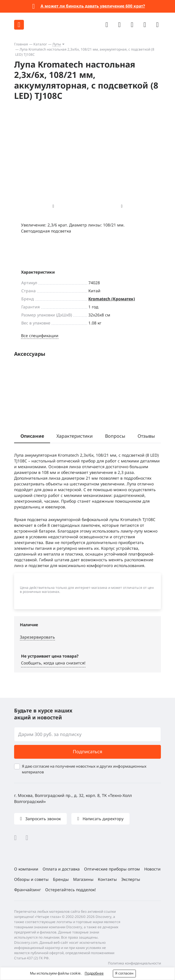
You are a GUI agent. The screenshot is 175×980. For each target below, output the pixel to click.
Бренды (61, 879)
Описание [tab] (32, 436)
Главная (21, 44)
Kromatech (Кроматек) (112, 299)
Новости (152, 869)
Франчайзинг (27, 890)
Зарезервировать (37, 637)
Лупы (57, 44)
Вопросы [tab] (115, 436)
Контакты (107, 879)
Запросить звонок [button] (42, 819)
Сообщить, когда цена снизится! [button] (53, 663)
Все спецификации (40, 336)
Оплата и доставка (61, 869)
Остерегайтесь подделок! (71, 890)
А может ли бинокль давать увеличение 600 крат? (93, 6)
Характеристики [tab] (75, 436)
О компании (26, 869)
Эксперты (131, 879)
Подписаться (87, 752)
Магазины (83, 879)
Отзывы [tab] (146, 436)
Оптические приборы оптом (112, 869)
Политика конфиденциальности (134, 963)
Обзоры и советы (31, 879)
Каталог (40, 44)
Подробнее (94, 973)
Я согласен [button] (124, 973)
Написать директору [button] (102, 819)
